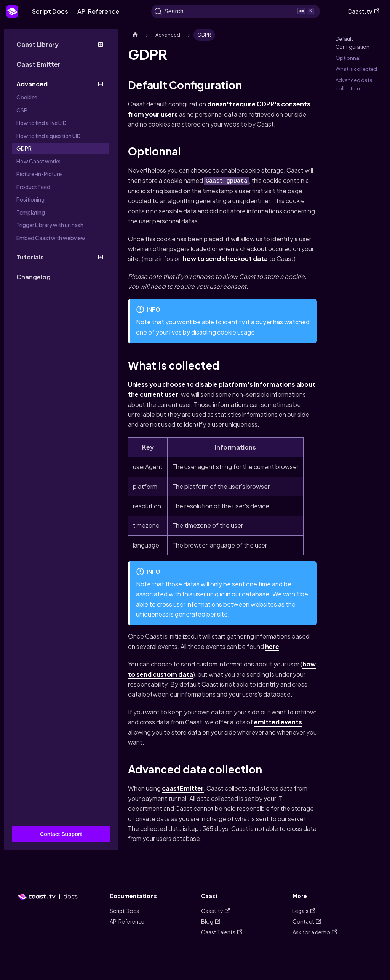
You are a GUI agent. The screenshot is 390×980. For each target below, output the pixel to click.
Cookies (27, 97)
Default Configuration (352, 43)
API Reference (98, 11)
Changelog (34, 277)
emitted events (278, 722)
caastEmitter (183, 788)
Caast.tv (363, 11)
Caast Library (38, 44)
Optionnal (348, 58)
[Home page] (135, 35)
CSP (22, 110)
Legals (304, 911)
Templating (31, 212)
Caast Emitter (38, 64)
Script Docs (50, 11)
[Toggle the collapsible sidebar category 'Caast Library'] (101, 45)
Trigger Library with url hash (50, 225)
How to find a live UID (42, 123)
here (272, 646)
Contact (307, 921)
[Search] (236, 11)
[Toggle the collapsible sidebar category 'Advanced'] (101, 84)
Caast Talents (222, 932)
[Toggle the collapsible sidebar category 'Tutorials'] (101, 257)
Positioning (30, 199)
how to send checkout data (225, 259)
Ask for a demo (315, 932)
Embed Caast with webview (51, 238)
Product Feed (33, 187)
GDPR (24, 148)
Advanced (32, 84)
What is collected (356, 69)
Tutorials (30, 257)
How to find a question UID (49, 136)
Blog (211, 921)
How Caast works (38, 161)
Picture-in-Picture (39, 174)
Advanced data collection (354, 84)
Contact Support (61, 834)
